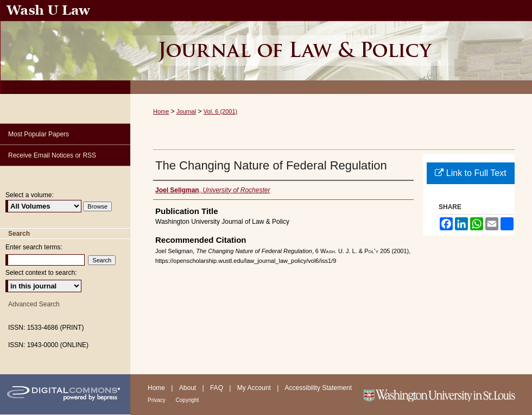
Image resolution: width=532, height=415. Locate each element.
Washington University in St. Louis (446, 395)
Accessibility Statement (318, 388)
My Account (255, 388)
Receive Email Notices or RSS (52, 155)
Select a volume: (30, 195)
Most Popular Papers (39, 134)
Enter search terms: (34, 247)
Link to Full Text (470, 173)
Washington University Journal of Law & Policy (331, 47)
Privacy (157, 400)
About (189, 388)
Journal (186, 111)
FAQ (217, 388)
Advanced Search (34, 304)
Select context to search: (41, 273)
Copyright (188, 400)
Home (161, 111)
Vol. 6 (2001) (220, 111)
